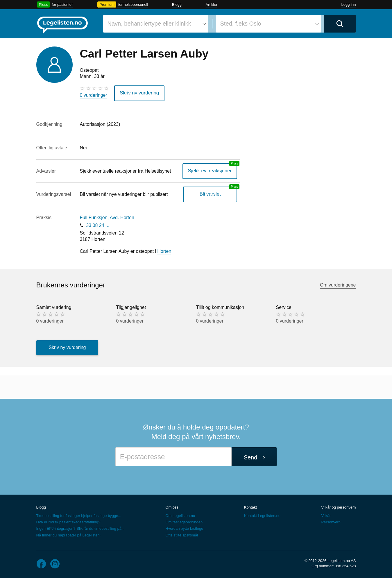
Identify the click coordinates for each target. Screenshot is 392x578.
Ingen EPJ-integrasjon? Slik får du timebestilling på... (80, 528)
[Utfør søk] (340, 24)
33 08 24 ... (98, 224)
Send (251, 457)
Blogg (177, 5)
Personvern (331, 521)
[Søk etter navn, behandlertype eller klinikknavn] (156, 24)
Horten (164, 251)
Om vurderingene (338, 284)
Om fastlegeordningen (184, 521)
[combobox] (156, 24)
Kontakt (250, 506)
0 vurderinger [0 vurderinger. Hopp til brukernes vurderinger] (94, 95)
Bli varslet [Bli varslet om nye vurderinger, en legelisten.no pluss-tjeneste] (212, 193)
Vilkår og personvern (338, 506)
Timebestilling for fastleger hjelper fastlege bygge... (79, 515)
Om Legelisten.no (180, 515)
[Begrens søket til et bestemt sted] (269, 24)
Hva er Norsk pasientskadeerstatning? (68, 521)
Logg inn (349, 5)
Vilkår (326, 515)
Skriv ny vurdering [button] (138, 93)
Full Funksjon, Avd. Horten (107, 217)
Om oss (172, 506)
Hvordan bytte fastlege (184, 528)
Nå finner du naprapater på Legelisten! (69, 534)
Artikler (212, 5)
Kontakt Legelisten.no (262, 515)
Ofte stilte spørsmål (182, 534)
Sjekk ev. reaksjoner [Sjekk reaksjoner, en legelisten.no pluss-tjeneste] (211, 170)
